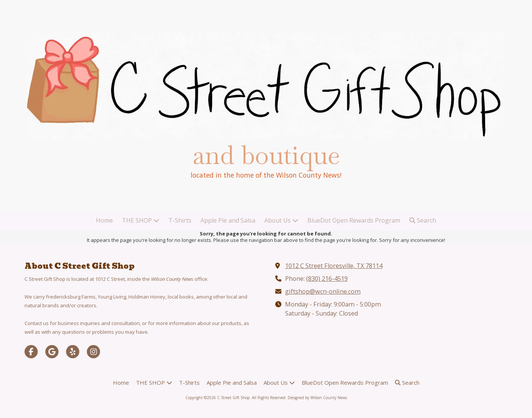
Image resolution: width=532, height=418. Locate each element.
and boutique (266, 155)
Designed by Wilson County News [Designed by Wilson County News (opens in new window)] (317, 398)
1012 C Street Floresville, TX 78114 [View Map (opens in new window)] (334, 266)
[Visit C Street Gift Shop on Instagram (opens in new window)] (93, 352)
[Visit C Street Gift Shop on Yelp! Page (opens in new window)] (73, 352)
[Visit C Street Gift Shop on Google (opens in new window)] (52, 352)
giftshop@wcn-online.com (323, 291)
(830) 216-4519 (327, 279)
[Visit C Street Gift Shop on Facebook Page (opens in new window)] (31, 352)
